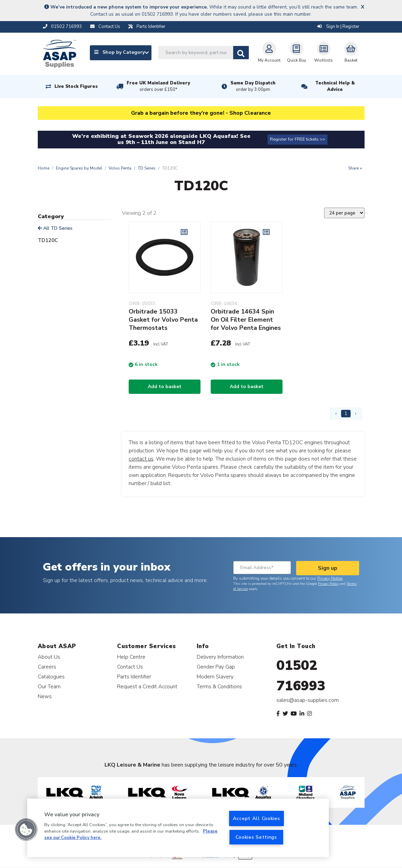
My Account (269, 52)
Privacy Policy (328, 584)
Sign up (328, 568)
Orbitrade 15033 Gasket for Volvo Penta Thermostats (163, 320)
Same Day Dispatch (253, 86)
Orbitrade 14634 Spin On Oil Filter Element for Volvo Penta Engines (246, 320)
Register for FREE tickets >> (298, 139)
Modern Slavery (215, 677)
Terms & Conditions (219, 686)
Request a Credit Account (147, 686)
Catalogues (51, 677)
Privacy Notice (330, 578)
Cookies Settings (256, 837)
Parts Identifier (134, 677)
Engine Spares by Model (79, 168)
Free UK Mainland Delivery (158, 86)
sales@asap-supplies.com (308, 700)
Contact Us (130, 667)
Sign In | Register (338, 27)
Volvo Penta (120, 168)
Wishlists (324, 52)
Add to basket (165, 387)
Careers (47, 667)
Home (44, 168)
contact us (141, 459)
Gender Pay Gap (216, 667)
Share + (355, 168)
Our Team (49, 686)
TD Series (147, 168)
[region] (178, 828)
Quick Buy (296, 52)
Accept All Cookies (256, 818)
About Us (49, 657)
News (45, 696)
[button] (26, 830)
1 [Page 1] (346, 413)
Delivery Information (220, 657)
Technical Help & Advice (335, 86)
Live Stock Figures (76, 86)
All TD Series (55, 228)
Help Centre (131, 657)
